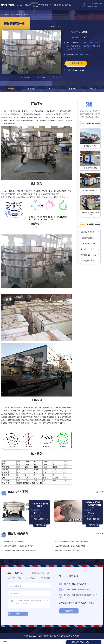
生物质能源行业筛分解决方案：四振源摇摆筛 (20, 551)
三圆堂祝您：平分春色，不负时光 (67, 551)
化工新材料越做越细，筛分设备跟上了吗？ (70, 546)
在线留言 (93, 89)
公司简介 (62, 5)
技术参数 (72, 89)
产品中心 (35, 6)
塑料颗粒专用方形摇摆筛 (90, 255)
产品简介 (11, 89)
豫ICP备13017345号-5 (65, 636)
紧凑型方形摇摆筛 (90, 146)
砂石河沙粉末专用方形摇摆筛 (90, 261)
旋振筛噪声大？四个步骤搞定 (14, 541)
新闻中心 (48, 5)
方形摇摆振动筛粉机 (90, 190)
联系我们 (68, 5)
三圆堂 (13, 15)
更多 (97, 492)
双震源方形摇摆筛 (90, 168)
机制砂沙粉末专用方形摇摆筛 (90, 214)
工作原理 (52, 89)
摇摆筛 (26, 15)
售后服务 (55, 5)
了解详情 (39, 525)
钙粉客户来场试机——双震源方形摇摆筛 (93, 505)
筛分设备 (19, 15)
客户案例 (41, 5)
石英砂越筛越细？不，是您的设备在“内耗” (19, 546)
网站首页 (28, 5)
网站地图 (76, 636)
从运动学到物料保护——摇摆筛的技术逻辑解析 (71, 541)
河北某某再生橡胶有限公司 (40, 505)
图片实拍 (32, 89)
